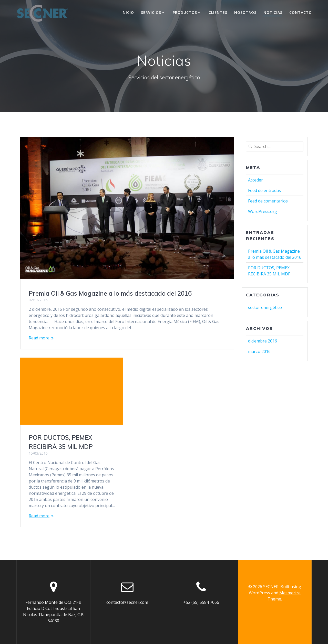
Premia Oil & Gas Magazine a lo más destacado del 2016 (110, 293)
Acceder (255, 180)
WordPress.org (263, 211)
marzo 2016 (259, 351)
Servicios (151, 12)
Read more (39, 338)
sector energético (265, 307)
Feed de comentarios (268, 201)
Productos (185, 12)
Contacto (301, 12)
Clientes (218, 12)
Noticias (273, 12)
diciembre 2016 (263, 341)
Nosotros (245, 12)
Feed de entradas (264, 190)
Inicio (128, 12)
